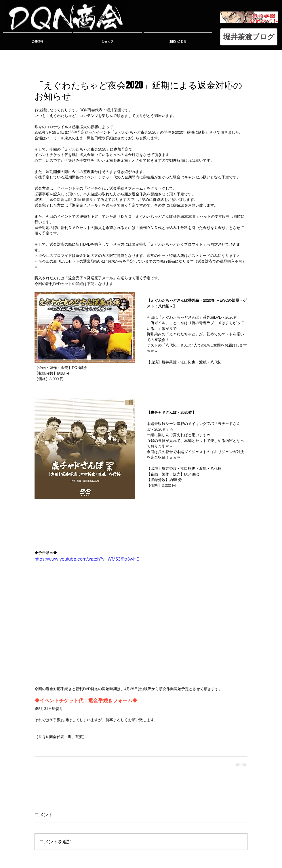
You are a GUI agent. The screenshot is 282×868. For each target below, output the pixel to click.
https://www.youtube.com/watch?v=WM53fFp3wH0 (87, 559)
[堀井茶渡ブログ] (249, 37)
